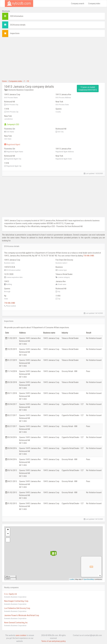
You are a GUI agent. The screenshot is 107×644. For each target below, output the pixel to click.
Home (4, 81)
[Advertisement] (53, 58)
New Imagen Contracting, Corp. (16, 601)
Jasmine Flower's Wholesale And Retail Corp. (22, 615)
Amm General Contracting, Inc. (16, 623)
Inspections (15, 33)
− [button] (8, 534)
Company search (78, 4)
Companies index (15, 81)
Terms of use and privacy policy (53, 641)
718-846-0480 (89, 256)
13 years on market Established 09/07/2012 (88, 89)
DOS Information (17, 16)
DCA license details (18, 25)
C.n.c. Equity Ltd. (11, 594)
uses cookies (21, 635)
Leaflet (72, 579)
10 (28, 81)
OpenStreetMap (89, 579)
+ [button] (8, 530)
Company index (94, 4)
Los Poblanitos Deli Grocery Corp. (17, 608)
